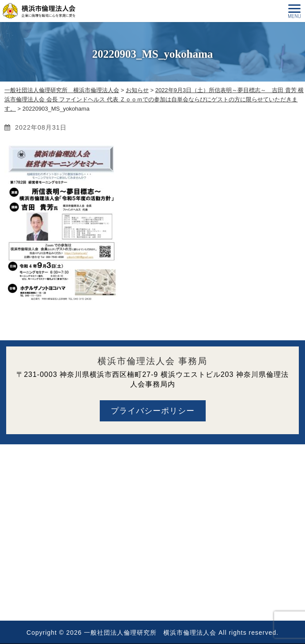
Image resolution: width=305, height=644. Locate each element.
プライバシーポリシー (153, 411)
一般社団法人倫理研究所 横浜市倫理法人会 (150, 633)
